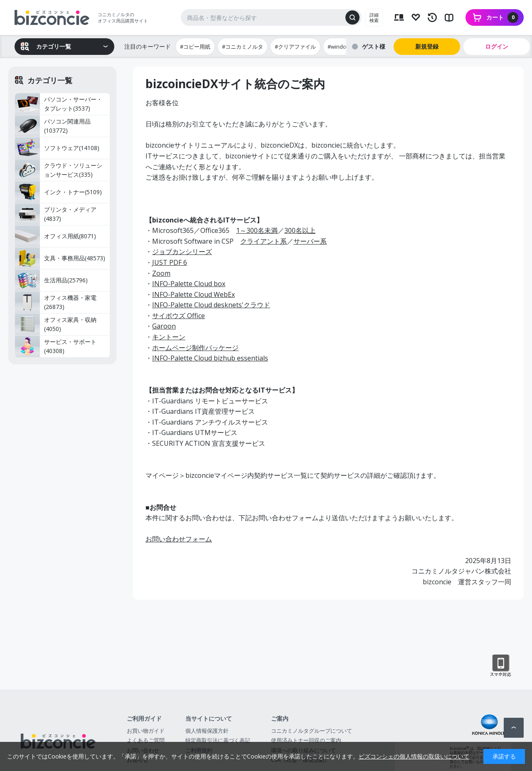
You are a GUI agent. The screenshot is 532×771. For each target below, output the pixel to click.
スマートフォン (501, 666)
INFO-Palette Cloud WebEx (193, 294)
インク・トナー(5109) (58, 192)
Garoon (164, 326)
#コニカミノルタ (243, 47)
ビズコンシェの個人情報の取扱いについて (414, 756)
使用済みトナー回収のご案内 (306, 740)
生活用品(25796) (51, 280)
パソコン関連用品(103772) (53, 126)
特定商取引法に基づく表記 (218, 740)
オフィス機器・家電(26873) (56, 302)
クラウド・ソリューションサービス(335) (59, 170)
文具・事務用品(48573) (60, 258)
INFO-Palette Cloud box (189, 284)
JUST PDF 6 (170, 262)
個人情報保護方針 (207, 731)
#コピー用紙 (195, 47)
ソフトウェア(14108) (57, 148)
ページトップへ (514, 728)
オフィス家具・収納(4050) (56, 324)
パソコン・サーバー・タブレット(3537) (59, 104)
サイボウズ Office (179, 316)
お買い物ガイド (146, 731)
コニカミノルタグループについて (312, 731)
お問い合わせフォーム (179, 539)
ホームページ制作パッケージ (195, 348)
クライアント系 (264, 241)
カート (502, 17)
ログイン (497, 46)
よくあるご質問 (146, 740)
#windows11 (343, 47)
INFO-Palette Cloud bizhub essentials (210, 358)
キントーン (169, 337)
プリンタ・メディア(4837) (56, 214)
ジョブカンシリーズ (182, 252)
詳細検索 (374, 17)
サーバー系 (310, 241)
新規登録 (427, 46)
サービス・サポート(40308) (56, 346)
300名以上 (300, 230)
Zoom (161, 273)
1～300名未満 (257, 230)
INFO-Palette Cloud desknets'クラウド (211, 305)
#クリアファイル (295, 47)
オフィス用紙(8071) (55, 236)
